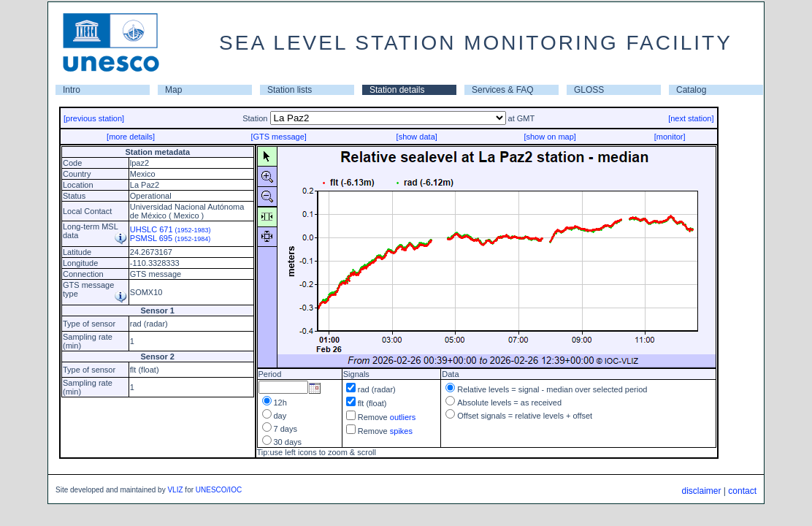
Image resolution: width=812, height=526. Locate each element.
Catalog (691, 90)
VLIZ (175, 490)
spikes (401, 431)
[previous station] (94, 118)
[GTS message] (278, 137)
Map (173, 90)
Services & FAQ (503, 90)
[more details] (131, 137)
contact (742, 491)
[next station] (691, 118)
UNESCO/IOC (219, 490)
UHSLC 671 (171, 229)
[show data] (417, 137)
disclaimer (701, 491)
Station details (397, 90)
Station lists (290, 90)
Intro (72, 90)
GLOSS (589, 90)
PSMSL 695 (170, 238)
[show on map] (550, 137)
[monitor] (670, 137)
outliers (403, 417)
